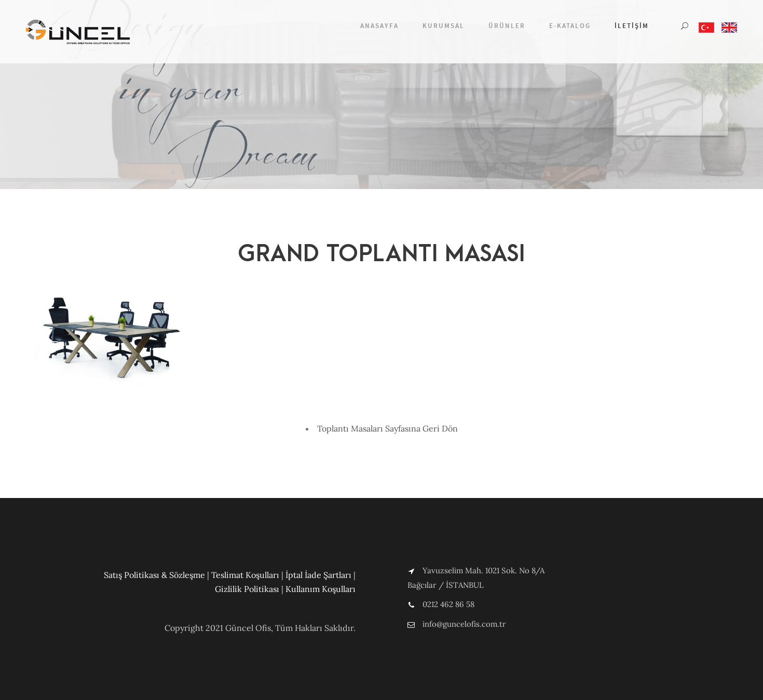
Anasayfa (379, 26)
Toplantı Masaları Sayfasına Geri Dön (387, 428)
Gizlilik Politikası (247, 589)
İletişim (632, 26)
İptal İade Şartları (318, 575)
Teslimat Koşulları (245, 575)
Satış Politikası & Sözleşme (154, 575)
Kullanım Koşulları (321, 589)
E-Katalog (570, 26)
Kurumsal (444, 26)
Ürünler (507, 26)
